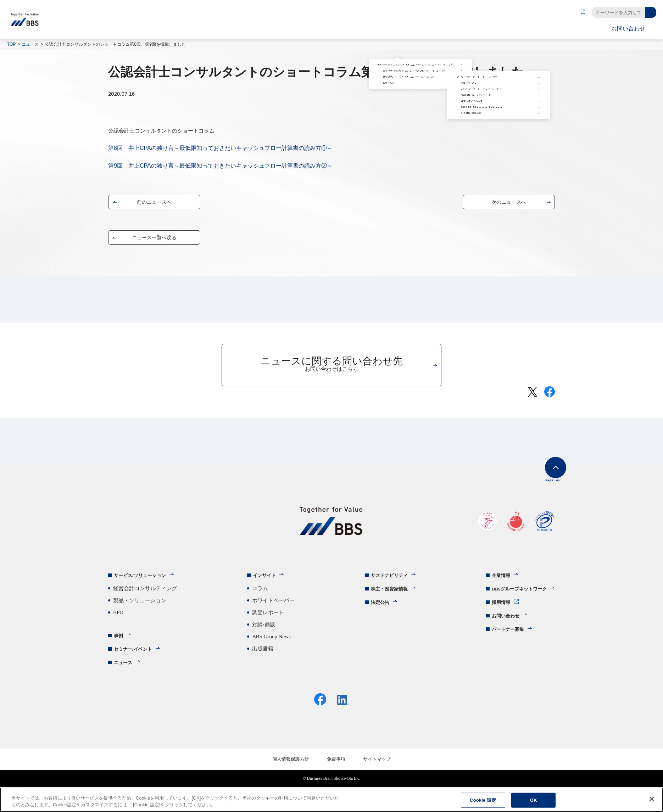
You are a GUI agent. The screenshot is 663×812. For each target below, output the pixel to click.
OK (534, 800)
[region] (331, 800)
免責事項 (336, 767)
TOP (11, 44)
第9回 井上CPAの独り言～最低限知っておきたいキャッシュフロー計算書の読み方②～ (220, 166)
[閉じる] (652, 799)
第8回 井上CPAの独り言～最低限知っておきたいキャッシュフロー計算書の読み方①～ (220, 148)
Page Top (544, 478)
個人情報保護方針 (291, 767)
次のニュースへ (509, 204)
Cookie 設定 (483, 800)
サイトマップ (377, 767)
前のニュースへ (154, 204)
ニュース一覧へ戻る (154, 239)
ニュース (30, 44)
